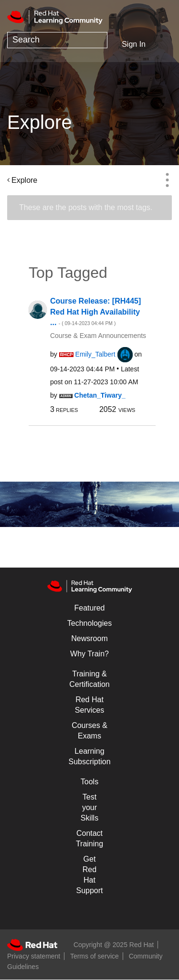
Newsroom (89, 638)
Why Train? (89, 654)
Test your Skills (89, 807)
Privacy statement (34, 956)
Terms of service (95, 956)
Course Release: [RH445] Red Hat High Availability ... (95, 312)
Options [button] (167, 180)
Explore (24, 180)
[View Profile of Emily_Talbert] (95, 354)
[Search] (57, 40)
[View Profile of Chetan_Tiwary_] (100, 395)
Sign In (134, 44)
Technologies (89, 623)
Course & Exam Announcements (98, 336)
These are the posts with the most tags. (86, 207)
